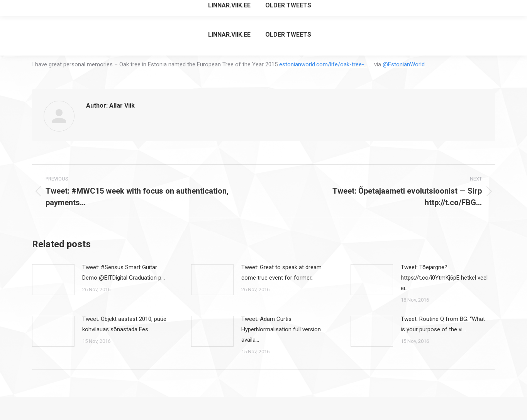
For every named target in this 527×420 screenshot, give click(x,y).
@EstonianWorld (404, 64)
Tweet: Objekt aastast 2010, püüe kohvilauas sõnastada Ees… (124, 324)
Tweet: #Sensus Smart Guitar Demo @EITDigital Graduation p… (124, 272)
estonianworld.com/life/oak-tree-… (323, 64)
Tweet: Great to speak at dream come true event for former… (281, 272)
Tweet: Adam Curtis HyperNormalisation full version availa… (281, 329)
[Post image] (53, 280)
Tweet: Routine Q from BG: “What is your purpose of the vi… (443, 324)
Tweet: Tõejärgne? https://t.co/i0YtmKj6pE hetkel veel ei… (444, 278)
